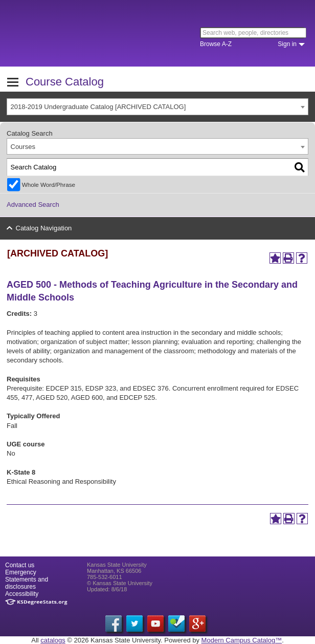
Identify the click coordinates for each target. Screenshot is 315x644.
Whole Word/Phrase (49, 185)
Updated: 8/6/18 (107, 589)
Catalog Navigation (44, 228)
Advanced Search (33, 205)
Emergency (21, 572)
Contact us (20, 565)
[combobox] (157, 107)
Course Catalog (65, 82)
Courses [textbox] (23, 147)
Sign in (287, 44)
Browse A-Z (216, 44)
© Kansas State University (120, 583)
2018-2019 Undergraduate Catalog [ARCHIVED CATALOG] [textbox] (98, 107)
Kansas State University (93, 33)
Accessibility (22, 594)
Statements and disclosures (27, 583)
